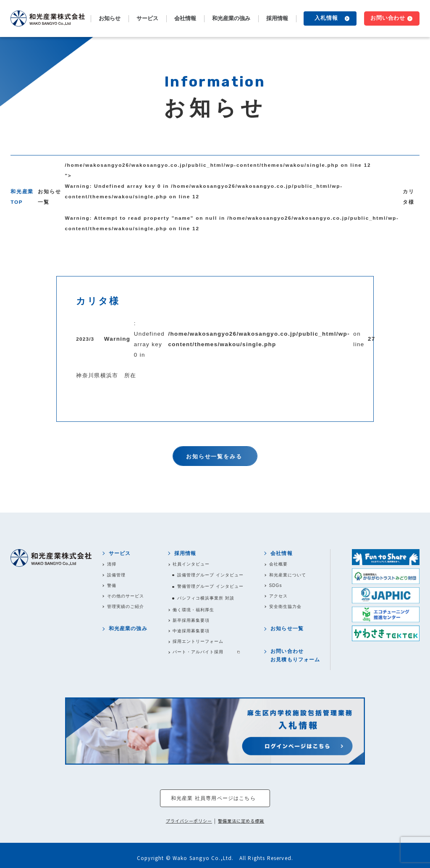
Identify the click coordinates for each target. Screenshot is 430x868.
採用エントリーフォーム (198, 641)
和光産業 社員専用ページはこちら (213, 798)
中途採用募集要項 (191, 631)
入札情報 (326, 18)
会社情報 (282, 553)
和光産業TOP (22, 197)
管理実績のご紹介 (126, 606)
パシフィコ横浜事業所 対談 (206, 598)
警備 (112, 585)
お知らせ (110, 18)
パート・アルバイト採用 (198, 652)
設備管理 (116, 575)
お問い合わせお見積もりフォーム (295, 655)
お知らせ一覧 (49, 197)
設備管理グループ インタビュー (210, 575)
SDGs (276, 585)
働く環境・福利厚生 (193, 610)
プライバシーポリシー (189, 821)
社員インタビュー (191, 564)
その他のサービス (126, 596)
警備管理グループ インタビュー (210, 586)
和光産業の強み (231, 18)
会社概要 (278, 564)
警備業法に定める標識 (241, 821)
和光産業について (288, 575)
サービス (120, 553)
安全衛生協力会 (285, 606)
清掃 (112, 564)
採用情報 (185, 553)
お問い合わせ (388, 18)
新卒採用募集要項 (191, 620)
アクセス (278, 596)
